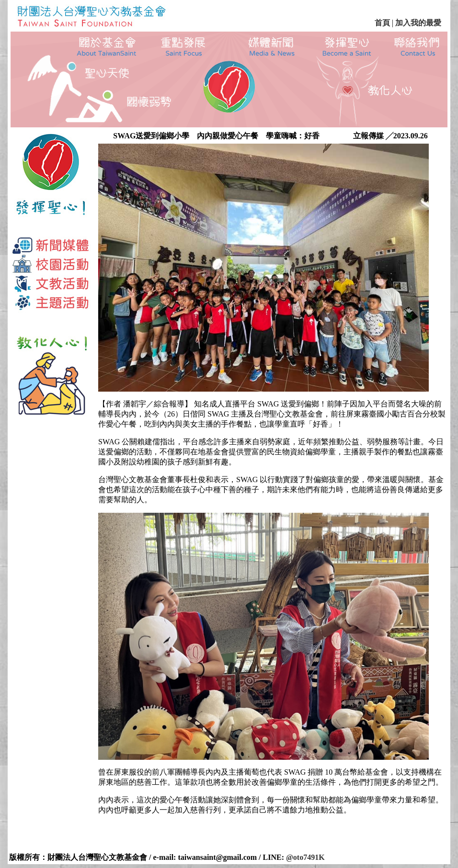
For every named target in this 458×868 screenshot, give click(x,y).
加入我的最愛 (417, 23)
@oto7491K (305, 857)
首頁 (382, 23)
